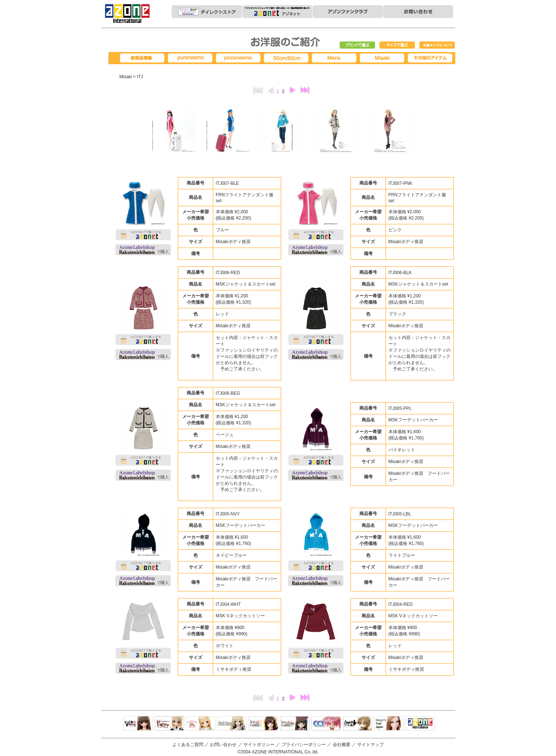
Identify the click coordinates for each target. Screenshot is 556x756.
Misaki (383, 58)
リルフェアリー (169, 724)
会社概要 (342, 745)
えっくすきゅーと (138, 724)
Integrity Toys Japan (389, 724)
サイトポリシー (259, 745)
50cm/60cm (287, 58)
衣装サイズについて (437, 45)
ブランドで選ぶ (358, 45)
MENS (335, 58)
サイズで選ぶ (397, 45)
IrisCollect (263, 724)
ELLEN (295, 724)
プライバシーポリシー (304, 745)
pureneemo (191, 58)
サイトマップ (370, 745)
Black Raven (232, 724)
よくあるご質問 (188, 745)
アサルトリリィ (358, 724)
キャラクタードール (326, 724)
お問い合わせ (223, 745)
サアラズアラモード (201, 724)
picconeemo (239, 58)
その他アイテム (431, 58)
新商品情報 (144, 58)
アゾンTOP (420, 724)
